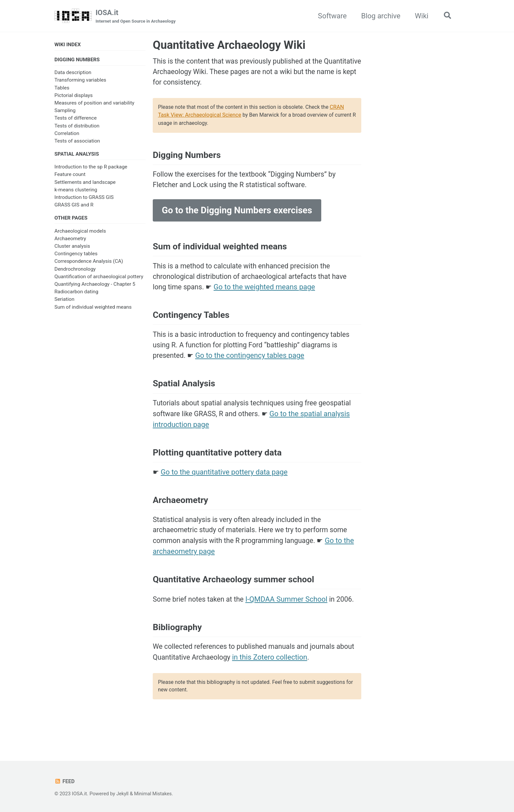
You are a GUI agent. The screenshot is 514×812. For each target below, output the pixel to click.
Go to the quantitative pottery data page (224, 484)
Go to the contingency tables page (251, 365)
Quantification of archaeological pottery (99, 278)
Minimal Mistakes (154, 794)
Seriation (64, 301)
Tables (62, 88)
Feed (65, 781)
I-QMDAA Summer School (290, 615)
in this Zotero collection (293, 675)
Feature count (70, 176)
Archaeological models (80, 233)
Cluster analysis (72, 248)
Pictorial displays (74, 96)
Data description (73, 73)
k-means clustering (76, 191)
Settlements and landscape (85, 184)
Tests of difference (76, 119)
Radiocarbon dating (76, 293)
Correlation (67, 134)
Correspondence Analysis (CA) (89, 263)
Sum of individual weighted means (93, 309)
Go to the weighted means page (267, 294)
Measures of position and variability (94, 104)
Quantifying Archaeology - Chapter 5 (95, 286)
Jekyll (123, 794)
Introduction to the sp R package (91, 168)
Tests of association (77, 142)
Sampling (65, 111)
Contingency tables (76, 255)
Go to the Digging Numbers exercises (237, 215)
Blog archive (379, 16)
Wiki (420, 16)
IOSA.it (137, 17)
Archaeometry (70, 240)
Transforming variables (80, 81)
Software (331, 16)
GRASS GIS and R (74, 206)
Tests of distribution (77, 126)
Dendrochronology (75, 271)
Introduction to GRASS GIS (84, 199)
